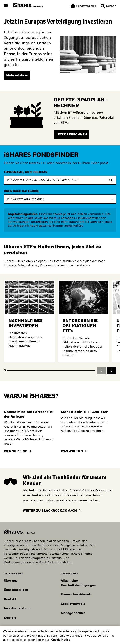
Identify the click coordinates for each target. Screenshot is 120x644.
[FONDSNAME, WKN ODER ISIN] (60, 180)
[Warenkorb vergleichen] (83, 6)
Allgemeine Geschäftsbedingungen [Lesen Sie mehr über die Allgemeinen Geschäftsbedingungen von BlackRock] (78, 583)
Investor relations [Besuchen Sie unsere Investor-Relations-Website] (17, 609)
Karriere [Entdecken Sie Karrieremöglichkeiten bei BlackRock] (10, 618)
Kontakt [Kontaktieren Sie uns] (10, 599)
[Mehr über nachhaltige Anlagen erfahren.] (29, 321)
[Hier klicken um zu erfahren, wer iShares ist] (18, 451)
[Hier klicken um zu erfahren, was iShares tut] (74, 451)
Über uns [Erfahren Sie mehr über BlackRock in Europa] (11, 581)
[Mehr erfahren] (17, 75)
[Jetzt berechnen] (71, 135)
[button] (103, 6)
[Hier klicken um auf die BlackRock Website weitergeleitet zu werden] (52, 511)
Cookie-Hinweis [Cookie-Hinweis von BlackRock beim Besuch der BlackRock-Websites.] (73, 604)
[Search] (109, 6)
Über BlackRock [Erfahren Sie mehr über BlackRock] (16, 590)
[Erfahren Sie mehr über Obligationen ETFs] (83, 321)
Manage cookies (73, 613)
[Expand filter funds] (60, 199)
